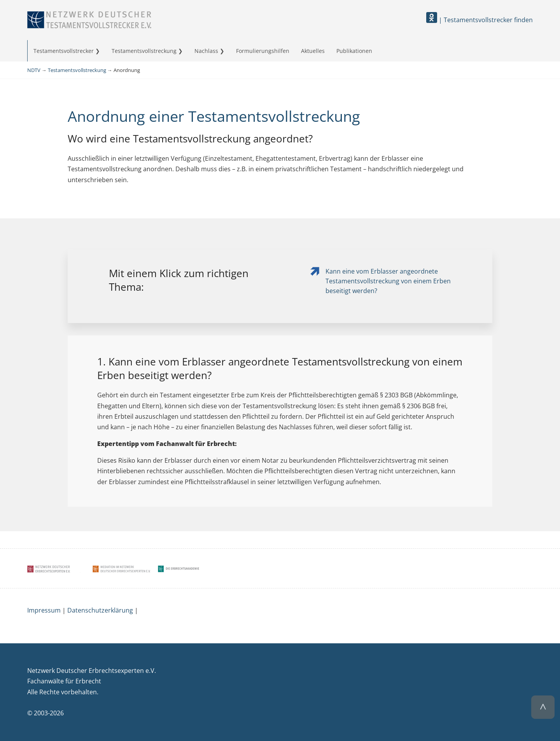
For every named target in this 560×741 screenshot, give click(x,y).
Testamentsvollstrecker (64, 51)
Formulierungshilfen (263, 51)
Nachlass (206, 51)
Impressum (44, 610)
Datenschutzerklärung (100, 610)
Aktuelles (313, 51)
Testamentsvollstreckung (144, 51)
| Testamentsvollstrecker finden (479, 20)
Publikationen (354, 51)
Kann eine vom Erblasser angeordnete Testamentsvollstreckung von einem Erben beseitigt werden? (388, 281)
